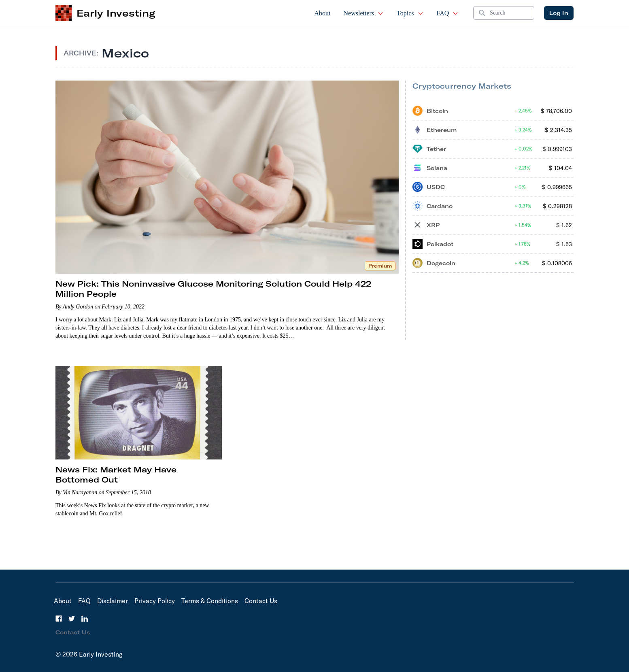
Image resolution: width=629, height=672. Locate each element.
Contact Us (261, 601)
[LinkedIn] (85, 619)
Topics (410, 13)
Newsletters (364, 13)
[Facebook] (59, 619)
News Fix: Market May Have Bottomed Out (116, 474)
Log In (559, 13)
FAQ (448, 13)
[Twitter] (72, 619)
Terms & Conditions (210, 601)
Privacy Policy (155, 601)
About (323, 13)
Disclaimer (113, 601)
